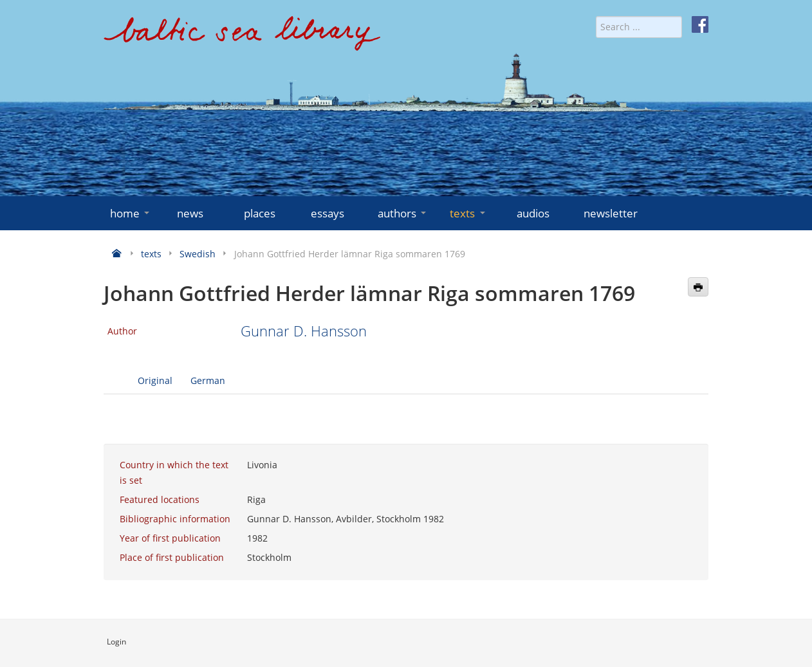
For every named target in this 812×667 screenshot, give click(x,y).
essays (328, 213)
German (208, 380)
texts (468, 213)
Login (116, 642)
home (131, 213)
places (260, 213)
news (190, 213)
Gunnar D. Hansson (304, 331)
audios (533, 213)
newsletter (611, 213)
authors (403, 213)
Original (155, 380)
